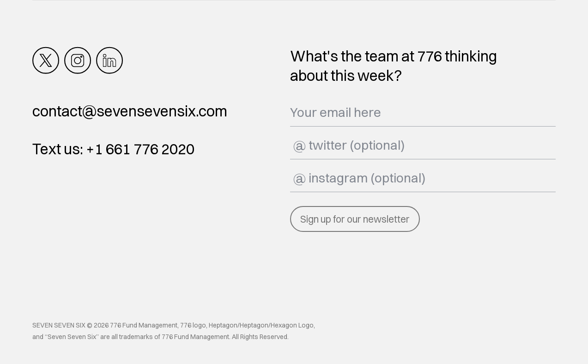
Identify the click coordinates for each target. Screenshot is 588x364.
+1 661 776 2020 (140, 149)
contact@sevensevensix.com (130, 111)
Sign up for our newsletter (355, 219)
